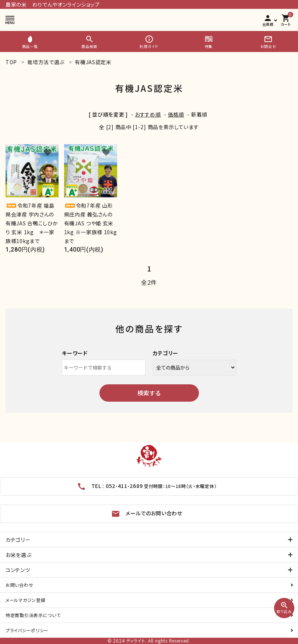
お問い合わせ (19, 585)
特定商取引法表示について (33, 615)
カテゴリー (166, 353)
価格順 (176, 114)
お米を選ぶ (17, 555)
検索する (149, 393)
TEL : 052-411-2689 (147, 487)
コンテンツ (16, 570)
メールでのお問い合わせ (147, 514)
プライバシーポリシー (27, 630)
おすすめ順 (148, 114)
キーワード (75, 353)
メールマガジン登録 (25, 600)
